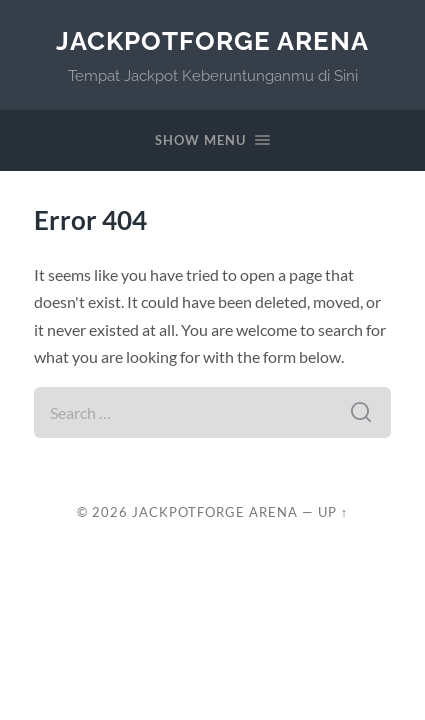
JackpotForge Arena (212, 40)
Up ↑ (333, 512)
